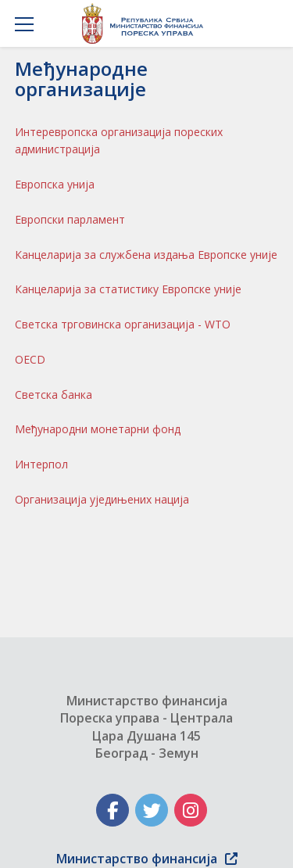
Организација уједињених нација (102, 499)
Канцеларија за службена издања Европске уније (146, 255)
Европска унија (55, 184)
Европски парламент (70, 219)
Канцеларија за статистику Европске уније (128, 289)
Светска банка (54, 395)
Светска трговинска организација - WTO (123, 324)
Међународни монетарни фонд (98, 429)
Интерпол (41, 464)
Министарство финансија (147, 859)
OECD (30, 359)
